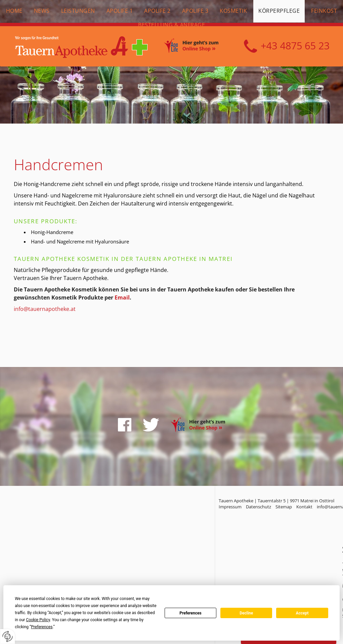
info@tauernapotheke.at (45, 309)
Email (122, 297)
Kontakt (304, 507)
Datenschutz (259, 507)
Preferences (190, 613)
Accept (302, 613)
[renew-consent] (8, 636)
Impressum (230, 507)
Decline (246, 613)
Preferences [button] (42, 627)
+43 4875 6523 (287, 46)
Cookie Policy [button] (38, 620)
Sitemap (284, 507)
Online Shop (199, 47)
